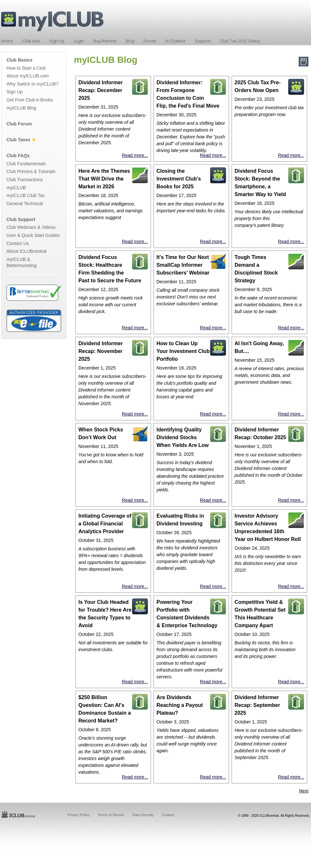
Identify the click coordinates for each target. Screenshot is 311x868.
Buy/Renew (105, 41)
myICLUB (16, 188)
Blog (130, 41)
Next (304, 791)
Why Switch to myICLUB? (32, 84)
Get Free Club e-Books (30, 100)
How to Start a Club (26, 68)
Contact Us (18, 243)
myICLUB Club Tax (26, 195)
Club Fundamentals (26, 164)
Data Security (143, 815)
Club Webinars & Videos (31, 227)
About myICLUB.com (28, 76)
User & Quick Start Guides (33, 235)
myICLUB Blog (21, 108)
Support (203, 41)
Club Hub (31, 41)
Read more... (135, 155)
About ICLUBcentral (27, 251)
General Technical (25, 204)
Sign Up (57, 41)
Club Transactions (25, 180)
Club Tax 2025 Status (240, 41)
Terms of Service (111, 815)
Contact (168, 815)
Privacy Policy (78, 815)
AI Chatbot (175, 41)
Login (79, 41)
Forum (150, 41)
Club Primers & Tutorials (31, 171)
